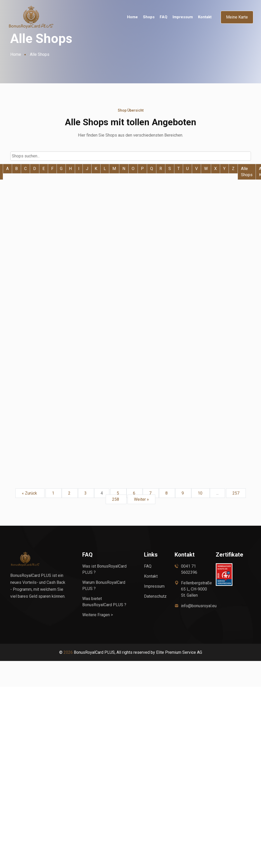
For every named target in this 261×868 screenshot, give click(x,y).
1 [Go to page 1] (54, 493)
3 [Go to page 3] (86, 493)
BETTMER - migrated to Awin (125, 249)
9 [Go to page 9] (183, 493)
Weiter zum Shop (41, 265)
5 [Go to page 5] (118, 493)
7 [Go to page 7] (151, 493)
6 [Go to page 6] (135, 493)
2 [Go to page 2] (70, 493)
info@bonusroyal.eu (199, 605)
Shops (149, 17)
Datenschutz (155, 596)
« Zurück (30, 493)
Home (132, 17)
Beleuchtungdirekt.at (40, 253)
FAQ (164, 17)
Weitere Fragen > (98, 614)
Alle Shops (247, 172)
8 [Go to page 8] (167, 493)
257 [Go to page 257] (236, 493)
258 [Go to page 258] (116, 499)
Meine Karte (237, 17)
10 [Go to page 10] (201, 493)
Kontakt (205, 17)
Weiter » (141, 499)
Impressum (183, 17)
